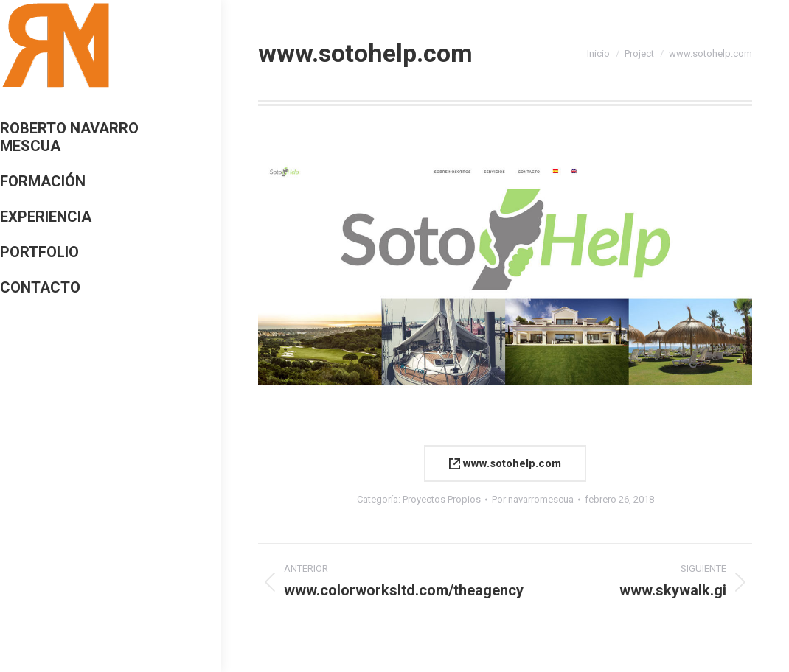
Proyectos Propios (442, 499)
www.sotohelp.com (505, 463)
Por (533, 499)
